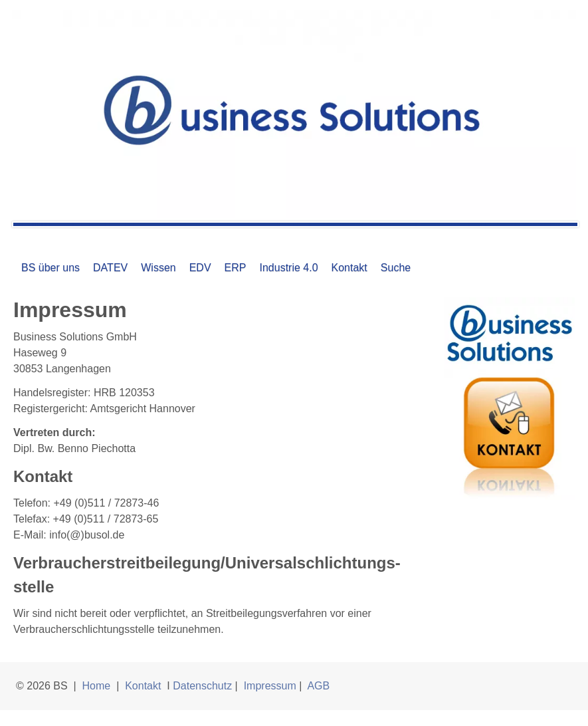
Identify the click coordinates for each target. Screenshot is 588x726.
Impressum (270, 686)
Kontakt (349, 268)
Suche (396, 268)
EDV (200, 268)
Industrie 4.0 (288, 268)
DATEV (110, 268)
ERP (236, 268)
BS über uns (50, 268)
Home (97, 686)
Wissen (158, 268)
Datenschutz (202, 686)
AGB (318, 686)
